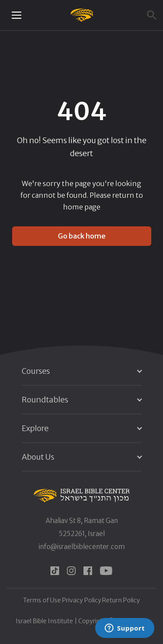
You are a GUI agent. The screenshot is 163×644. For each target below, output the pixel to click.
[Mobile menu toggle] (17, 15)
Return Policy (121, 600)
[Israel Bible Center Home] (81, 15)
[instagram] (71, 571)
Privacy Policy (82, 600)
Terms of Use (42, 600)
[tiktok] (55, 571)
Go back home (82, 236)
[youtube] (106, 571)
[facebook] (88, 571)
